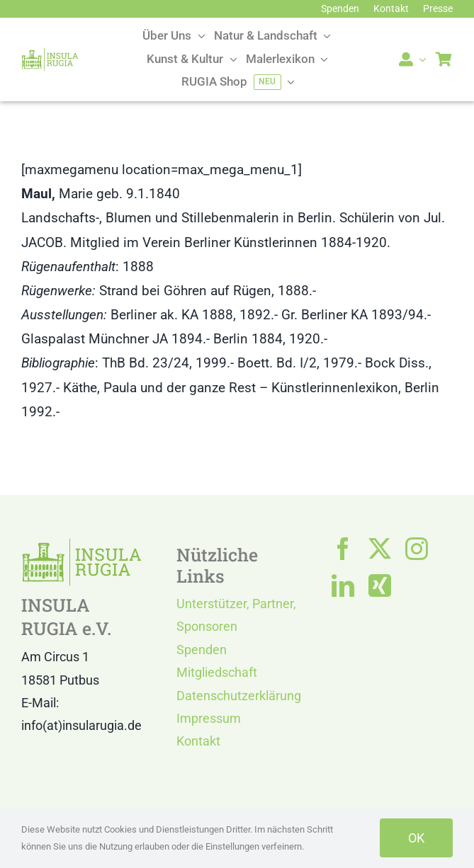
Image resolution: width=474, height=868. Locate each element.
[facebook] (343, 549)
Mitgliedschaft (217, 672)
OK (416, 838)
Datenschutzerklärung (239, 696)
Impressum (209, 718)
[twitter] (380, 549)
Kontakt (198, 741)
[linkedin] (343, 586)
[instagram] (417, 549)
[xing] (380, 586)
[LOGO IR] (50, 54)
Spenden (202, 650)
